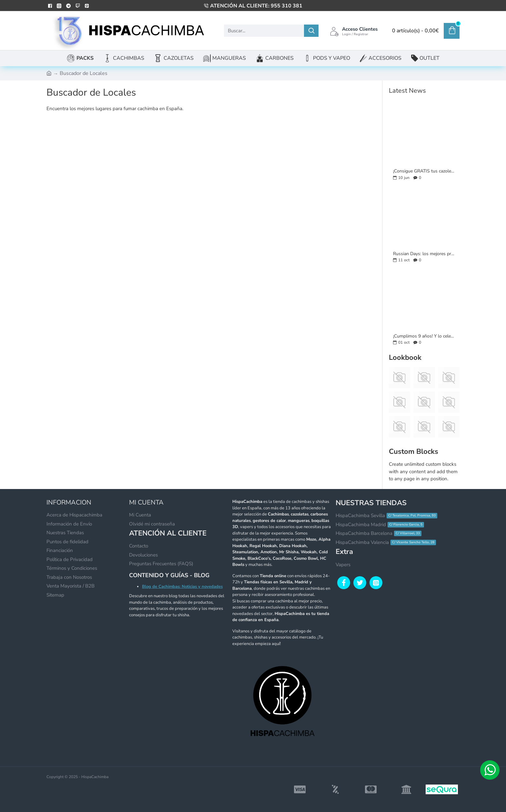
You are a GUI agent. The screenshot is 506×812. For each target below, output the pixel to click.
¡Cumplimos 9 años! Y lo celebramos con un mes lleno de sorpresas (424, 336)
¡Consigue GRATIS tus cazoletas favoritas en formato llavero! (424, 171)
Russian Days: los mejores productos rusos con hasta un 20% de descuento (424, 254)
